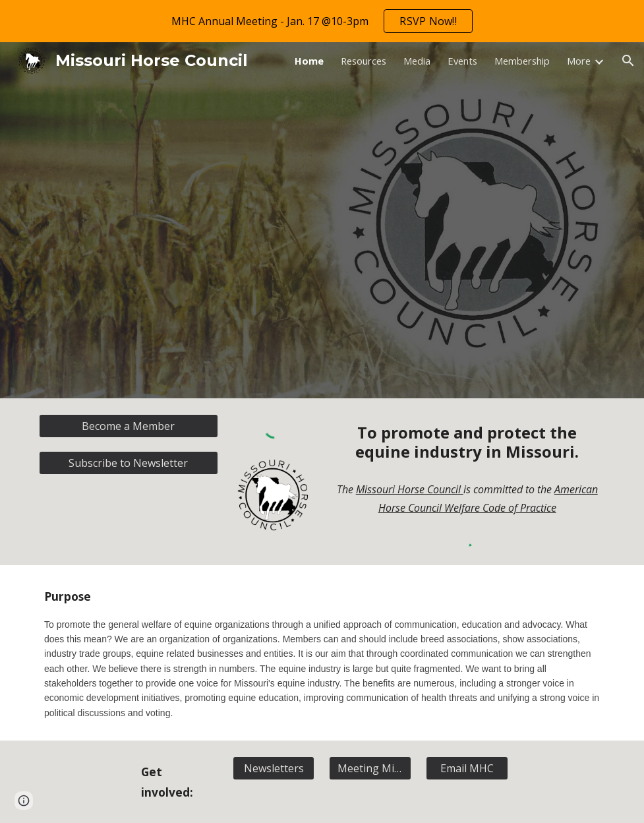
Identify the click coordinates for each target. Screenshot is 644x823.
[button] (628, 61)
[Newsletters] (274, 768)
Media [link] (417, 61)
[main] (467, 442)
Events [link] (462, 61)
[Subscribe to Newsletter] (129, 463)
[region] (322, 21)
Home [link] (309, 61)
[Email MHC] (467, 768)
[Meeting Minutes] (370, 768)
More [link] (579, 61)
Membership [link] (522, 61)
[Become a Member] (129, 426)
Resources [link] (364, 61)
